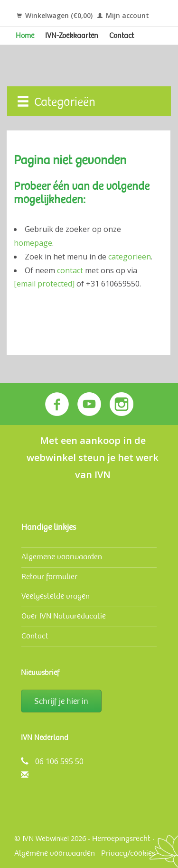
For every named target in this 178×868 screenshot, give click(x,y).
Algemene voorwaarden (62, 557)
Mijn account (123, 15)
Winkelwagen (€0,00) (55, 15)
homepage (33, 243)
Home (25, 36)
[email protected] (44, 284)
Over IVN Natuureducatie (64, 616)
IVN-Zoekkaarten (72, 36)
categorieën (130, 257)
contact (70, 270)
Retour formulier (49, 577)
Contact (122, 36)
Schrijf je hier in (61, 701)
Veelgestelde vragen (56, 596)
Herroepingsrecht (121, 838)
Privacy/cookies (128, 853)
